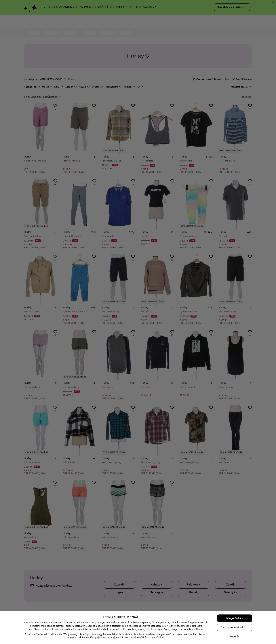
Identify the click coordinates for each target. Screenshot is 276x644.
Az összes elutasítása (235, 585)
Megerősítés (235, 576)
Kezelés (235, 594)
